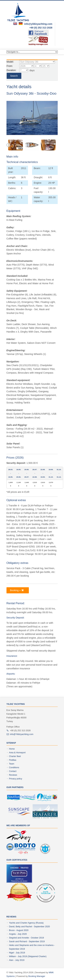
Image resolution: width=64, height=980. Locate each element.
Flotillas (13, 760)
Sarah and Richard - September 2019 (27, 942)
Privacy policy (16, 779)
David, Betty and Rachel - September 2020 (29, 927)
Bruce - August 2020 (19, 930)
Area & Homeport (17, 753)
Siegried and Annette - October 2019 (26, 938)
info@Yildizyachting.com (22, 734)
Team (12, 764)
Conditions (14, 768)
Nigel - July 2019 (17, 953)
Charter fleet (15, 756)
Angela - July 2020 (18, 934)
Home (12, 749)
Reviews (13, 775)
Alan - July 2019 (17, 960)
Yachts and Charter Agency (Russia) (26, 923)
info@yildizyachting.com (38, 24)
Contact (13, 771)
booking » (17, 590)
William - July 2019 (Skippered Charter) (28, 956)
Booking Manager (37, 976)
